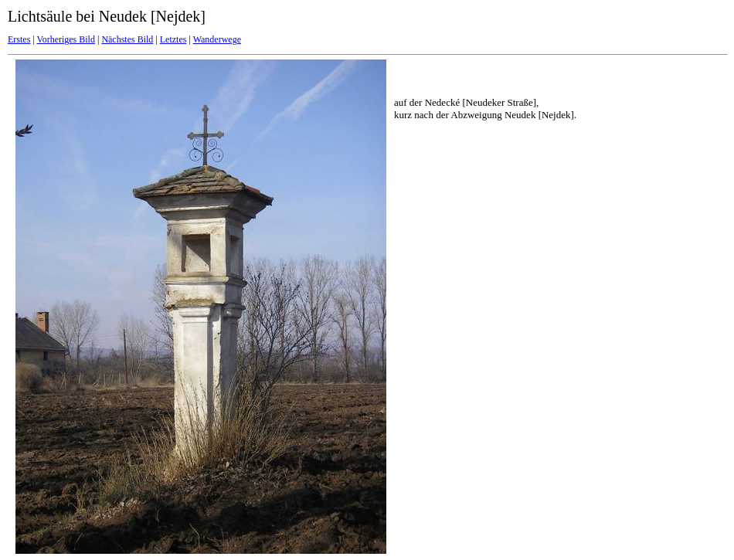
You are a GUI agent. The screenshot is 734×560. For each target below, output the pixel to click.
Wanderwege (217, 39)
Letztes (173, 39)
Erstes (19, 39)
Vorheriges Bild (66, 39)
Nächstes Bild (127, 39)
